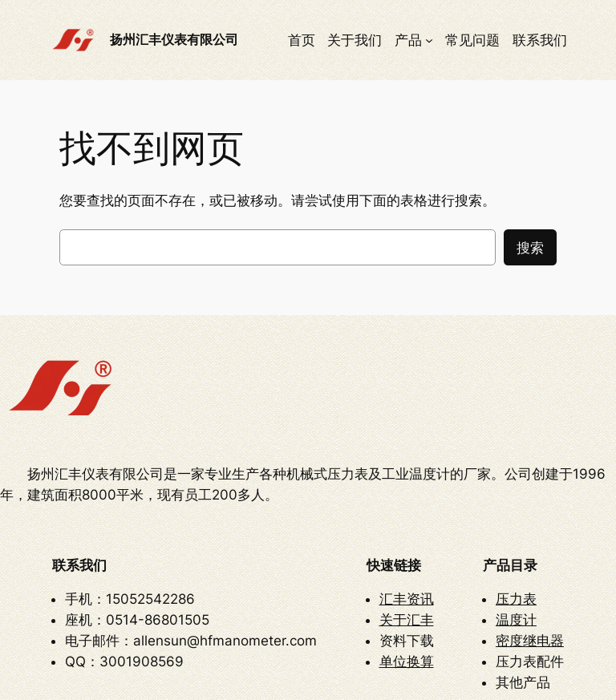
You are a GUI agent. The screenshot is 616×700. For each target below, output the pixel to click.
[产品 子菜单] (429, 40)
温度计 (516, 520)
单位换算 (407, 562)
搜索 (530, 248)
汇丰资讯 (407, 500)
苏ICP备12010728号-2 (424, 677)
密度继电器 (530, 541)
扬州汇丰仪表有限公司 (174, 39)
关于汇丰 (407, 520)
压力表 (516, 500)
